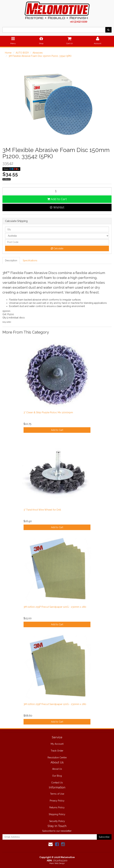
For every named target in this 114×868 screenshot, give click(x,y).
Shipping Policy (57, 814)
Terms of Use (57, 794)
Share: (11, 169)
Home (8, 53)
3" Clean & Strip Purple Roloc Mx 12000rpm (48, 412)
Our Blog (57, 776)
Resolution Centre (57, 758)
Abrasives (38, 53)
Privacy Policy (57, 801)
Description (11, 260)
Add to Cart (57, 199)
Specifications (30, 260)
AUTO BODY (22, 53)
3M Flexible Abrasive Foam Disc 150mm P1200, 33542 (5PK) (40, 56)
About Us (57, 769)
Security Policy (57, 821)
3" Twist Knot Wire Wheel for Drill (42, 510)
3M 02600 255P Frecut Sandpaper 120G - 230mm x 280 (55, 607)
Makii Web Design (57, 863)
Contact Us (57, 783)
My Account (57, 744)
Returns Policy (57, 807)
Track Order (57, 751)
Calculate (57, 248)
